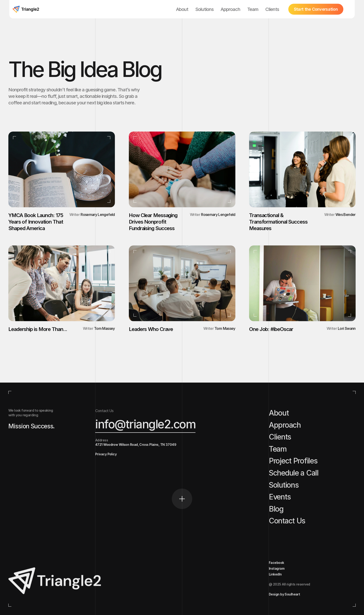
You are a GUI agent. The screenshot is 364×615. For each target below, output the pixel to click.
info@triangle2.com (145, 424)
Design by (284, 594)
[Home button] (25, 9)
